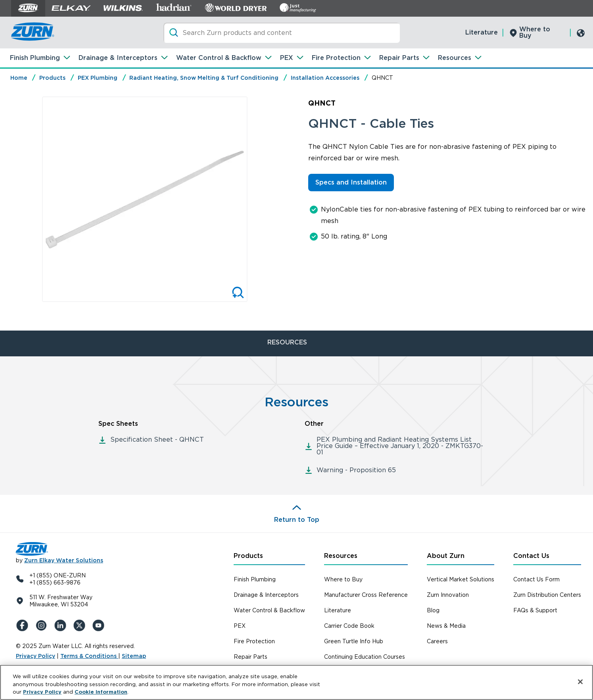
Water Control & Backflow (219, 58)
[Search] (282, 33)
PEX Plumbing (98, 78)
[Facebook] (24, 625)
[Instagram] (43, 625)
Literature (482, 32)
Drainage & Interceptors (118, 58)
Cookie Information (101, 692)
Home (19, 78)
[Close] (580, 682)
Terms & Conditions (89, 656)
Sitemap (134, 656)
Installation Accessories (325, 78)
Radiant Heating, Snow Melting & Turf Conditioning (204, 78)
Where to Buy (535, 32)
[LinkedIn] (62, 625)
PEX (287, 58)
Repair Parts (399, 58)
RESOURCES (287, 342)
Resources (455, 58)
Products (52, 78)
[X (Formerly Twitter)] (81, 625)
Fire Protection (336, 58)
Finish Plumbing (35, 58)
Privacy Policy (36, 656)
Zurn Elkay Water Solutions (64, 560)
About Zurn (446, 556)
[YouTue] (100, 625)
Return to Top (297, 520)
